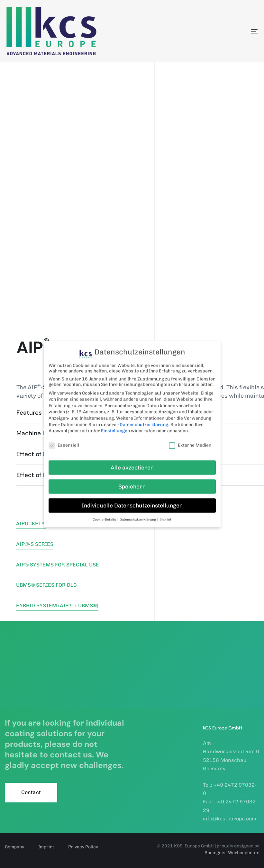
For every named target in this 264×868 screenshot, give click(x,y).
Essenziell (64, 440)
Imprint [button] (165, 514)
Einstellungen (115, 425)
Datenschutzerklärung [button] (138, 514)
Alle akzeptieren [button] (132, 462)
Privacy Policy (83, 847)
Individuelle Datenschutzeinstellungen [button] (132, 500)
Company (14, 847)
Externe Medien (190, 440)
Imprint (46, 847)
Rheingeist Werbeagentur (232, 853)
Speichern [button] (132, 481)
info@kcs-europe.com (230, 819)
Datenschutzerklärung (144, 419)
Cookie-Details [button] (105, 514)
